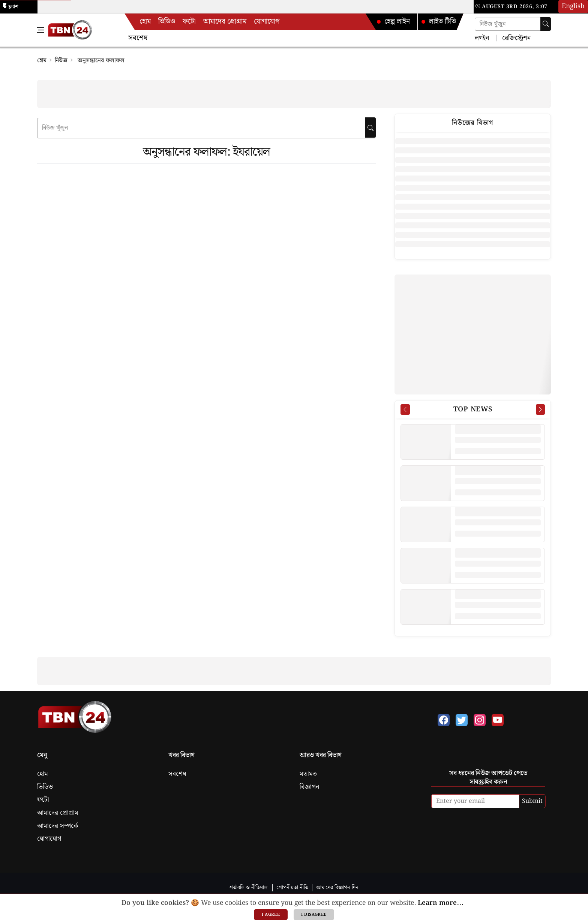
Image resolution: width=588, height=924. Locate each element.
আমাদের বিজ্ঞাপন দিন (337, 887)
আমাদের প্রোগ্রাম (225, 22)
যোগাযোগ (267, 22)
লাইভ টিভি (438, 22)
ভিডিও (167, 22)
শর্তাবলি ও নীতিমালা (249, 887)
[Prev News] (405, 409)
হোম (145, 22)
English (573, 6)
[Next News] (540, 409)
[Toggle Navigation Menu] (40, 30)
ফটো (189, 22)
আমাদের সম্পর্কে (58, 826)
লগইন (482, 38)
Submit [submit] (532, 801)
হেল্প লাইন (393, 22)
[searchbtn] (370, 127)
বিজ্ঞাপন (309, 787)
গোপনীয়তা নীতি (292, 887)
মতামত (308, 774)
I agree (271, 915)
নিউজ (61, 61)
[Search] (546, 24)
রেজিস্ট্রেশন (515, 38)
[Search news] (513, 24)
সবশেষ (138, 38)
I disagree (314, 915)
